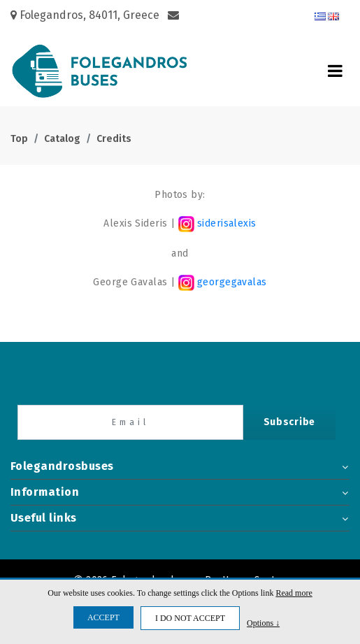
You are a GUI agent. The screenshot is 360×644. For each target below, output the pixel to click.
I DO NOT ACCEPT (190, 618)
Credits (114, 139)
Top (19, 139)
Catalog (62, 139)
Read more (294, 593)
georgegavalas (231, 282)
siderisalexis (217, 223)
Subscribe (289, 422)
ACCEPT (103, 617)
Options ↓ (263, 623)
